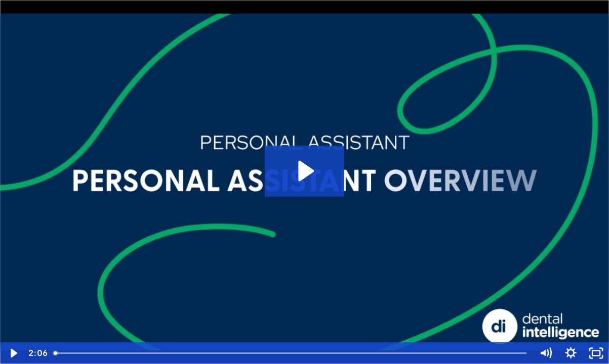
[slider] (291, 353)
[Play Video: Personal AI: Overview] (304, 171)
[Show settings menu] (571, 353)
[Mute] (546, 353)
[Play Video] (13, 353)
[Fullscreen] (596, 353)
